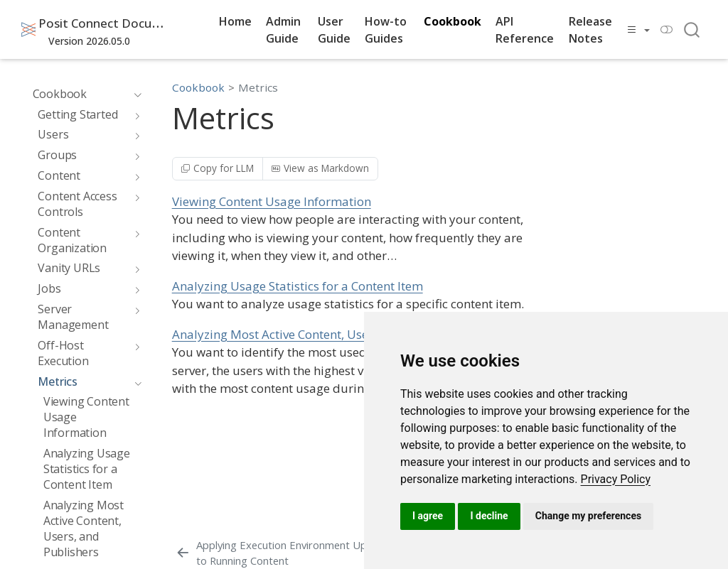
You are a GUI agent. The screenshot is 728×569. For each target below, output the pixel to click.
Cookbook (198, 87)
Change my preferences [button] (588, 516)
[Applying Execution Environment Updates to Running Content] (291, 553)
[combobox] (692, 29)
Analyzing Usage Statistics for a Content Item (298, 286)
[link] (616, 479)
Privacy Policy (616, 479)
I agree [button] (428, 516)
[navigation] (134, 94)
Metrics (258, 87)
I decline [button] (489, 516)
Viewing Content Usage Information (272, 201)
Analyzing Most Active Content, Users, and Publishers (321, 334)
